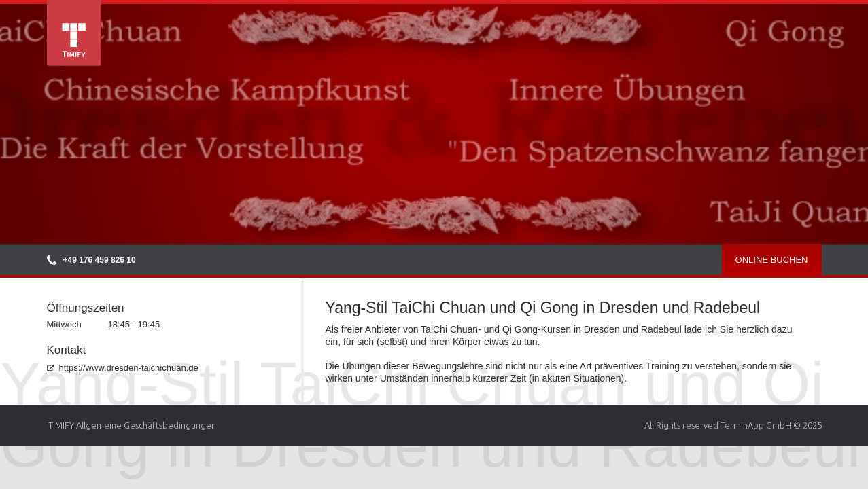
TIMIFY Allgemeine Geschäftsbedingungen (132, 425)
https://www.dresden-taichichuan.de (123, 368)
